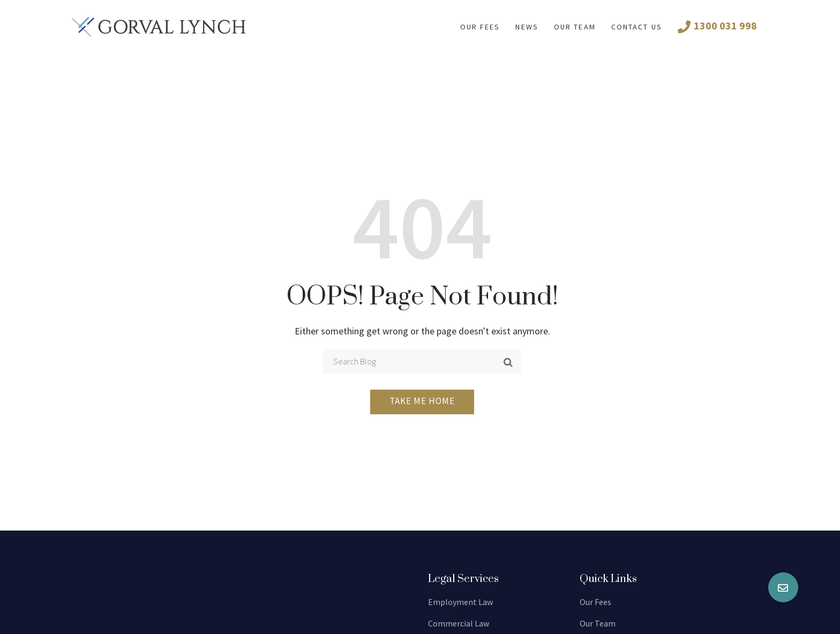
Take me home (422, 401)
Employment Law (460, 602)
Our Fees (595, 602)
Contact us (637, 27)
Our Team (575, 27)
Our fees (480, 27)
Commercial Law (459, 623)
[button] (783, 587)
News (527, 27)
